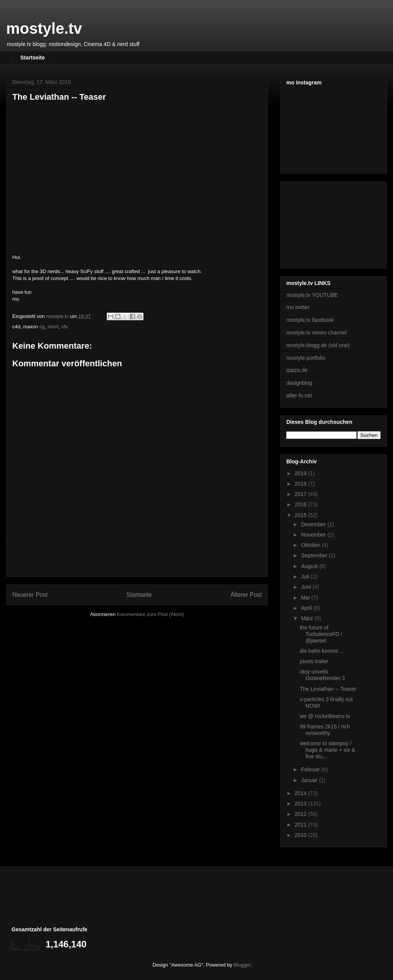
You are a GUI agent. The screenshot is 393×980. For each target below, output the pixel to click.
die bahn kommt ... (322, 651)
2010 (301, 835)
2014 (301, 793)
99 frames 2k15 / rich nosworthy (325, 730)
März (308, 618)
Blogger (242, 965)
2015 (301, 515)
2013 (301, 804)
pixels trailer (314, 661)
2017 (301, 494)
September (315, 555)
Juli (306, 576)
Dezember (314, 524)
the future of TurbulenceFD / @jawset (321, 634)
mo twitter (298, 307)
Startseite (33, 58)
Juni (307, 587)
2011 (301, 825)
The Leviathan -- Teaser (328, 689)
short (53, 327)
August (310, 566)
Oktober (311, 545)
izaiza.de (297, 370)
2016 (301, 504)
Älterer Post (246, 595)
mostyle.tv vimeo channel (316, 333)
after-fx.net (299, 395)
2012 (301, 814)
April (307, 608)
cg (42, 327)
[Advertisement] (137, 559)
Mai (306, 598)
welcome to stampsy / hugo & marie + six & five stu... (328, 750)
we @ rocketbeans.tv (325, 716)
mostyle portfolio (306, 358)
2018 (301, 484)
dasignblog (299, 383)
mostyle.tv (44, 28)
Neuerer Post (30, 595)
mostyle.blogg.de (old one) (318, 345)
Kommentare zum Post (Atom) (151, 614)
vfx (65, 327)
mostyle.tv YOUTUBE (312, 295)
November (314, 535)
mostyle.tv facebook (310, 320)
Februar (311, 769)
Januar (310, 780)
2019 (301, 473)
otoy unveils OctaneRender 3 (322, 675)
